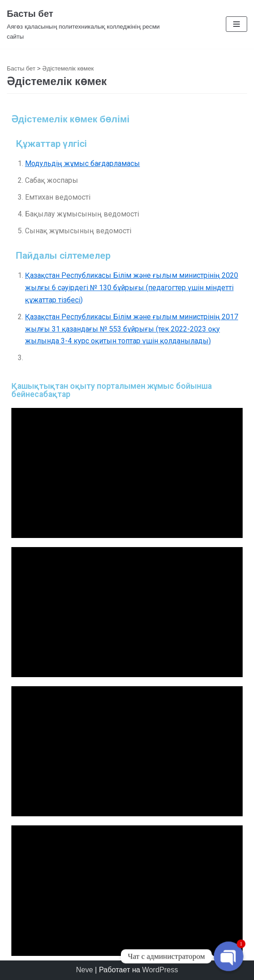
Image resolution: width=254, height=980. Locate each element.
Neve (84, 970)
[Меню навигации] (237, 24)
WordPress (160, 970)
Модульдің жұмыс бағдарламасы (82, 163)
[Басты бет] (85, 24)
